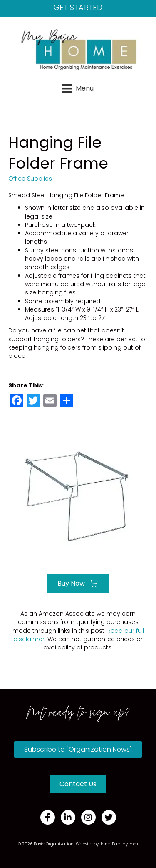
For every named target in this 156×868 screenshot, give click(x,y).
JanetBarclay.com (119, 844)
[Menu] (78, 88)
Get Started (78, 7)
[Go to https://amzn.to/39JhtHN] (78, 494)
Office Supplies (30, 179)
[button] (78, 750)
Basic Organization (54, 844)
